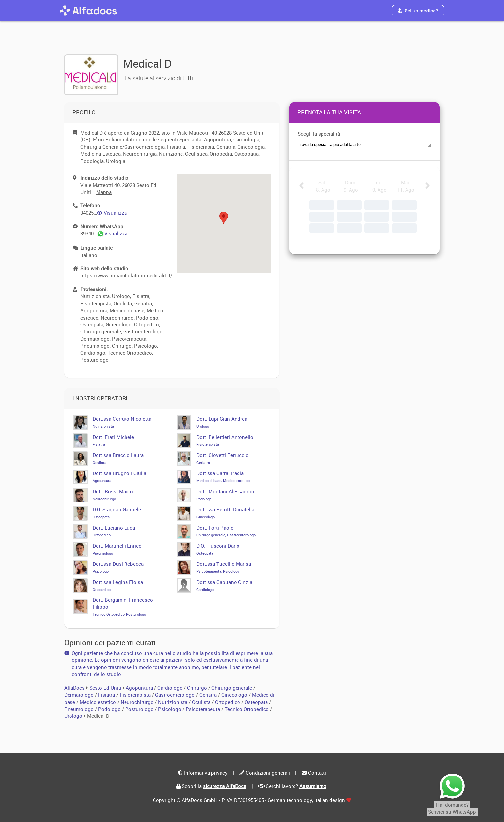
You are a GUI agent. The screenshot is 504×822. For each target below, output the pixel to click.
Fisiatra (107, 695)
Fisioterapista (136, 695)
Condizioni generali (268, 773)
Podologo (110, 709)
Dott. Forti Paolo (226, 531)
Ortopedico (228, 702)
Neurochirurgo (138, 702)
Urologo (74, 716)
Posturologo (140, 709)
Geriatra (209, 695)
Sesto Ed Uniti (105, 688)
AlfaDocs (74, 688)
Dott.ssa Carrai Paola (223, 476)
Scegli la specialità (319, 134)
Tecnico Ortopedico (247, 709)
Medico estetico (98, 702)
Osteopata (257, 702)
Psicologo (170, 709)
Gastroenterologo (176, 695)
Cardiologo (171, 688)
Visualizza (112, 213)
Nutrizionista (173, 702)
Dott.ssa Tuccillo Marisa (224, 567)
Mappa (104, 192)
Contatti (317, 773)
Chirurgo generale (232, 688)
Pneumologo (80, 709)
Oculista (202, 702)
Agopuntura (140, 688)
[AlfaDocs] (88, 11)
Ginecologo (235, 695)
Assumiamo (313, 786)
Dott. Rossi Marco (113, 495)
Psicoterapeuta (204, 709)
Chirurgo (198, 688)
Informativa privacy (206, 773)
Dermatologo (80, 695)
